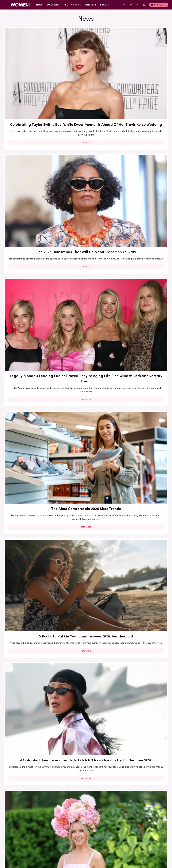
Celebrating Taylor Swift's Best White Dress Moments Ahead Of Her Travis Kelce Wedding (30, 69)
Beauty (105, 5)
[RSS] (144, 5)
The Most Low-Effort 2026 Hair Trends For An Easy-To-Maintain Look (86, 496)
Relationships (72, 5)
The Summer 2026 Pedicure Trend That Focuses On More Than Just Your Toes (86, 754)
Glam (65, 842)
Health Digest (90, 842)
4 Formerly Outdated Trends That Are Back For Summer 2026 (30, 667)
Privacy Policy (98, 822)
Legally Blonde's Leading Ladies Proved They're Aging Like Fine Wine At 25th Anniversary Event (142, 69)
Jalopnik (31, 842)
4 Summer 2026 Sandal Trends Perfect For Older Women (86, 238)
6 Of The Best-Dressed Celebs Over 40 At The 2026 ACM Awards (30, 751)
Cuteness (54, 842)
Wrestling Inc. (152, 842)
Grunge (75, 842)
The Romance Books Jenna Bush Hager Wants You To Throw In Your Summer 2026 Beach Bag (142, 410)
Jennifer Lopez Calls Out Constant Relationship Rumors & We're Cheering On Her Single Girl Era (30, 499)
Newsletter (159, 5)
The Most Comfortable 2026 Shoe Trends (30, 149)
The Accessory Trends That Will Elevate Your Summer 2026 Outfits (142, 582)
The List (137, 842)
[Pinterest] (131, 5)
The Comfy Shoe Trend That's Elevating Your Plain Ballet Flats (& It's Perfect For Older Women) (86, 584)
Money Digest (108, 842)
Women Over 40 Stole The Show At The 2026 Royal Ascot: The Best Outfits (30, 238)
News (39, 5)
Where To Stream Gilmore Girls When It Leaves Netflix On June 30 (142, 238)
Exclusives (53, 5)
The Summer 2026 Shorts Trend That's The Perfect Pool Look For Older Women (86, 410)
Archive (81, 822)
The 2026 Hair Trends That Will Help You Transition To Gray (86, 67)
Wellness (91, 5)
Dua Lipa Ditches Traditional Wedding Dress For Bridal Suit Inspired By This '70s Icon (30, 584)
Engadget (19, 842)
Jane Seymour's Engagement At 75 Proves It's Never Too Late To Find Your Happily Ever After (30, 324)
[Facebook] (124, 5)
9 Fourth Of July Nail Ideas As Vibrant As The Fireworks (142, 321)
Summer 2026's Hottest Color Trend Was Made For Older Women (86, 667)
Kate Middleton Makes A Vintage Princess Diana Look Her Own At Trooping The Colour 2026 (86, 324)
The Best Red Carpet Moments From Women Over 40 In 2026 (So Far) (142, 751)
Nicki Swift (124, 842)
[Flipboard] (138, 5)
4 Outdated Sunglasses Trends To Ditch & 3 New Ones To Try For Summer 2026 (142, 155)
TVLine (42, 842)
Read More (30, 103)
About (69, 822)
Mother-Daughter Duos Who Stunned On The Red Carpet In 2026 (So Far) (142, 496)
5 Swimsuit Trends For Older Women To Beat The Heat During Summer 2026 (142, 667)
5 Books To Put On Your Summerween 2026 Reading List (86, 152)
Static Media (68, 828)
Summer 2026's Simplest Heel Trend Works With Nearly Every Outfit (30, 407)
